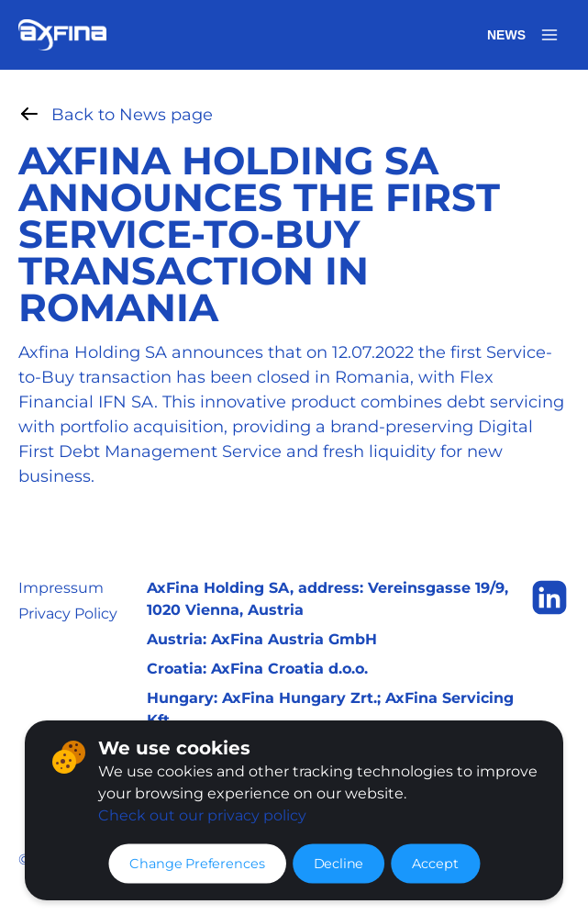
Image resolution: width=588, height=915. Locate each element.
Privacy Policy (68, 614)
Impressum (61, 588)
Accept (435, 863)
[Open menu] (549, 35)
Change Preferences (197, 863)
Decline (338, 863)
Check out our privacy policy (202, 815)
